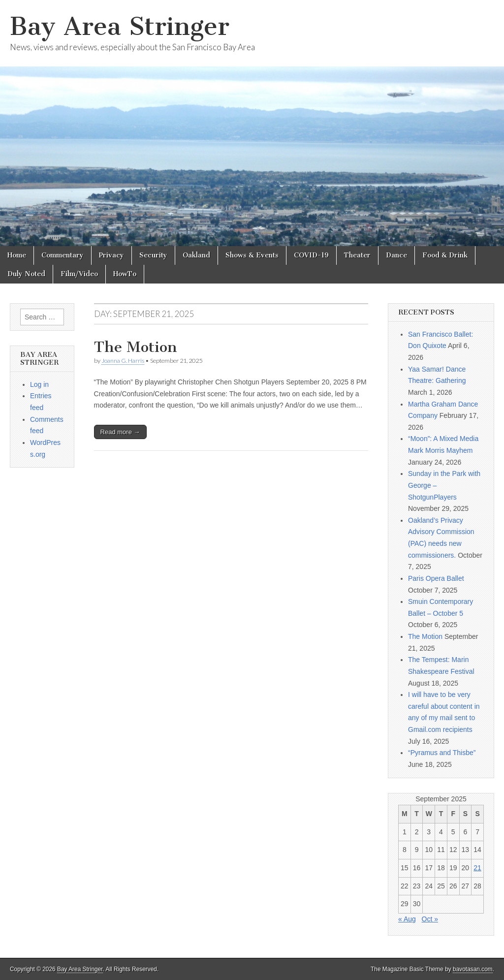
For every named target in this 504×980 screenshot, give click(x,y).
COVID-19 (311, 255)
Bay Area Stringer (120, 26)
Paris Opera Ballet (436, 578)
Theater (357, 255)
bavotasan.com (473, 969)
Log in (39, 384)
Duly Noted (26, 274)
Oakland (196, 255)
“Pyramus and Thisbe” (442, 753)
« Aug (407, 919)
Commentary (63, 255)
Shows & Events (252, 255)
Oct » (430, 919)
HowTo (125, 274)
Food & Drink (445, 255)
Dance (396, 255)
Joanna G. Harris (123, 361)
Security (153, 255)
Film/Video (79, 274)
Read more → (120, 432)
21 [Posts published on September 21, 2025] (477, 868)
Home (17, 255)
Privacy (111, 255)
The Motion (136, 347)
